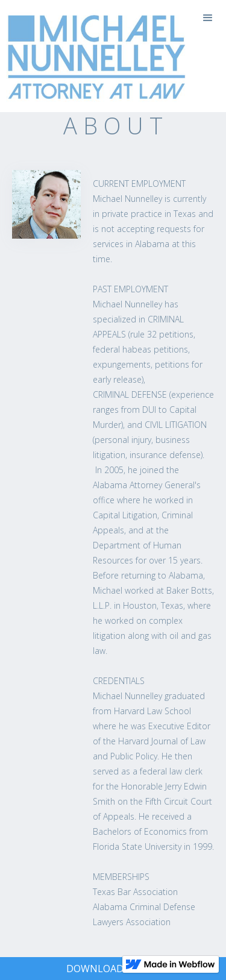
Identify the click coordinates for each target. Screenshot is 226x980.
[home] (93, 56)
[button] (208, 18)
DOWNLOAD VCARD (112, 969)
